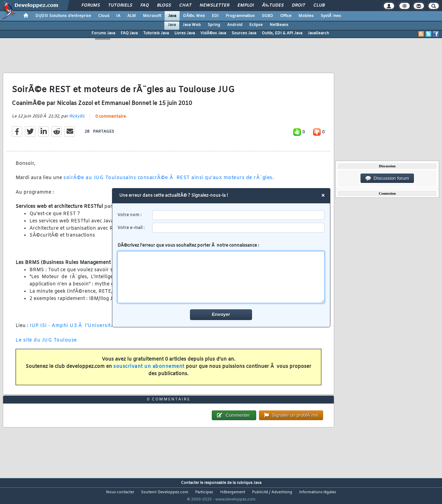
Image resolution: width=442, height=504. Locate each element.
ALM (132, 16)
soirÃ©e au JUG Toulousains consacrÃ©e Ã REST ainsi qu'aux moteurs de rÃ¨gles (168, 182)
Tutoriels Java (156, 33)
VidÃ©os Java (213, 33)
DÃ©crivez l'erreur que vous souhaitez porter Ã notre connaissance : (221, 273)
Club (319, 6)
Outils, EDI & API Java (282, 33)
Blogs (164, 6)
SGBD (267, 16)
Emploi (246, 6)
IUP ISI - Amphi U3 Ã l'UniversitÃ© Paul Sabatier (92, 330)
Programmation (240, 16)
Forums (91, 6)
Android (235, 25)
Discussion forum (387, 178)
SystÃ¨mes (331, 16)
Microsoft (152, 16)
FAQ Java (129, 33)
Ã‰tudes (273, 6)
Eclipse (256, 25)
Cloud (104, 16)
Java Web (192, 25)
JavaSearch (318, 33)
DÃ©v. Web (194, 16)
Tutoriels (120, 6)
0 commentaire (111, 121)
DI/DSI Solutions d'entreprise (63, 16)
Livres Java (185, 33)
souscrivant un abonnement (149, 371)
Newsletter (214, 6)
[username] (238, 215)
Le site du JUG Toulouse (46, 344)
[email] (238, 228)
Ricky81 (77, 121)
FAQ (145, 6)
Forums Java (103, 33)
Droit (298, 6)
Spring (214, 25)
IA (118, 16)
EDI (215, 16)
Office (286, 16)
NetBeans (279, 25)
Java (172, 16)
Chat (185, 6)
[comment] (221, 277)
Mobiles (306, 16)
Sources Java (244, 33)
